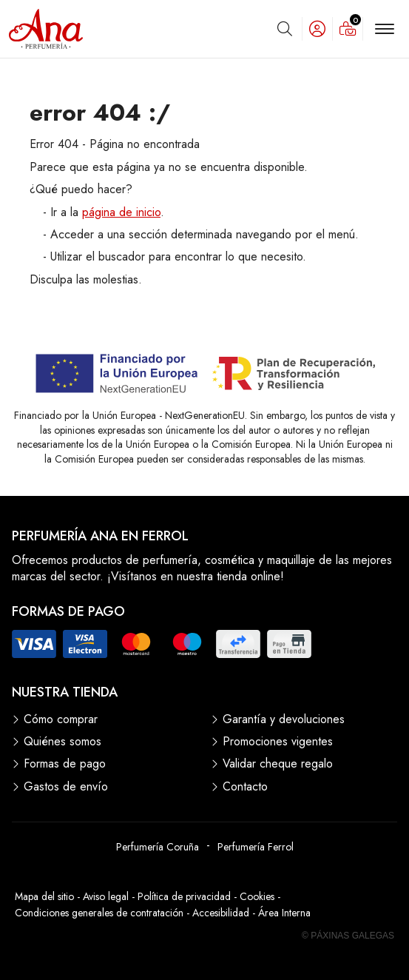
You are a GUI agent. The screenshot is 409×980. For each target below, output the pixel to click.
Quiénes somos (62, 742)
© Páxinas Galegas (348, 936)
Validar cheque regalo (278, 764)
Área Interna (284, 913)
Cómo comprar (61, 719)
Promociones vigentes (278, 742)
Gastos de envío (66, 787)
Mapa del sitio (44, 896)
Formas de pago (65, 764)
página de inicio (121, 212)
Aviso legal (106, 896)
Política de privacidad (184, 896)
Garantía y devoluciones (284, 719)
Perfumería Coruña (158, 847)
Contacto (245, 787)
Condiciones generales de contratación (99, 913)
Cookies (257, 896)
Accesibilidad (221, 913)
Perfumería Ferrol (256, 847)
